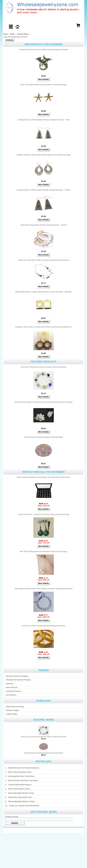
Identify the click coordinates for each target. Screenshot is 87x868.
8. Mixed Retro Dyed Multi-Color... (19, 797)
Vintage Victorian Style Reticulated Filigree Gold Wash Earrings (43, 155)
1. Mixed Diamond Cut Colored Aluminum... (23, 768)
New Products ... (12, 687)
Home (6, 34)
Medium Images (12, 710)
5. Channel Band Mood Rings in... (19, 785)
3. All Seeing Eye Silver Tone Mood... (20, 776)
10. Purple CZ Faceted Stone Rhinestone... (23, 806)
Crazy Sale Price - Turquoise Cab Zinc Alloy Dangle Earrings (43, 514)
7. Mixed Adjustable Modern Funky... (20, 793)
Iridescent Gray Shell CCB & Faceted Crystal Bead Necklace (43, 260)
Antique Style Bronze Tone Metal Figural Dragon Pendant (43, 50)
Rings (12, 34)
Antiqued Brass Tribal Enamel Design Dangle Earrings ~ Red (43, 120)
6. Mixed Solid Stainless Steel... (18, 789)
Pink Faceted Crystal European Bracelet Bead (44, 437)
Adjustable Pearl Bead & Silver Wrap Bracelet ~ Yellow (44, 225)
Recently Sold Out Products (17, 676)
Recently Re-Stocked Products (18, 680)
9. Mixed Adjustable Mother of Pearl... (21, 801)
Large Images (11, 714)
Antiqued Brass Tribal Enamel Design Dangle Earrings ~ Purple (43, 190)
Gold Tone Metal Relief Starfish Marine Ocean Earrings (43, 85)
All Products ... (11, 695)
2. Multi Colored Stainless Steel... (19, 772)
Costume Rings (22, 34)
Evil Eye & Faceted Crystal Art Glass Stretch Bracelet (43, 367)
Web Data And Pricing (14, 707)
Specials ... (10, 684)
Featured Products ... (14, 691)
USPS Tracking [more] (43, 812)
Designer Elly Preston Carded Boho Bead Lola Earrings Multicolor (43, 327)
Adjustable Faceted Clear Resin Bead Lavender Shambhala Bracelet (43, 589)
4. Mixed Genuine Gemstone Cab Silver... (22, 780)
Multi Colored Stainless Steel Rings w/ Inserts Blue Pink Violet (43, 477)
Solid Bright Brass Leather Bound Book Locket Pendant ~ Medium (43, 292)
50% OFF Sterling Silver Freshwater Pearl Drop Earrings (43, 551)
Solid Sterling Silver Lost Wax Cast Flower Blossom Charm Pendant (43, 402)
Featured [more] (44, 720)
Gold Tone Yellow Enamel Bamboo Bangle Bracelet (43, 626)
